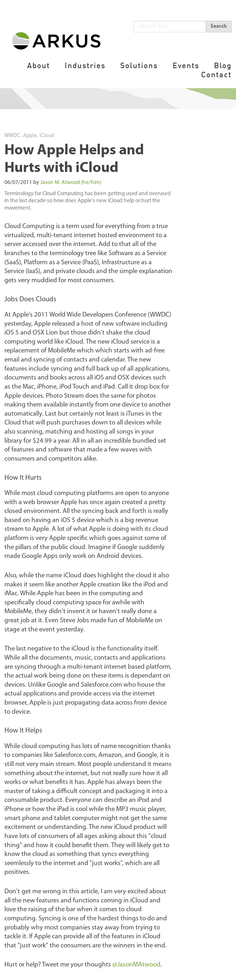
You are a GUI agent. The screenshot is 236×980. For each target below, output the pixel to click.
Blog (223, 65)
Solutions (139, 65)
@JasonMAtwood (136, 965)
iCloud (47, 135)
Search (219, 26)
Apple (30, 135)
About (39, 65)
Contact (216, 75)
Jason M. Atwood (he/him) (71, 183)
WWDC (12, 135)
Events (186, 65)
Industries (85, 65)
